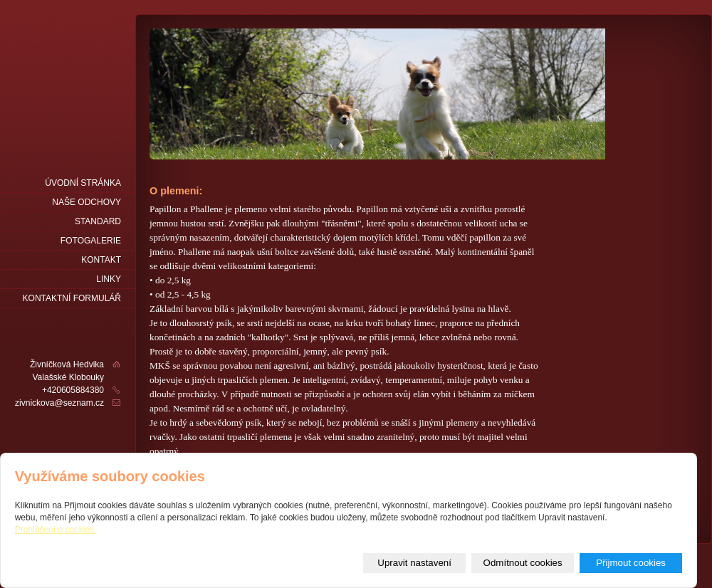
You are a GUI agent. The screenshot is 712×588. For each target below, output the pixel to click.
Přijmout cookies (631, 563)
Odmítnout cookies (523, 563)
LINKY (109, 279)
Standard (98, 221)
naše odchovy (87, 202)
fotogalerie (91, 241)
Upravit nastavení (414, 563)
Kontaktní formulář (72, 298)
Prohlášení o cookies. (56, 530)
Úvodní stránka (83, 183)
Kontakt (101, 260)
